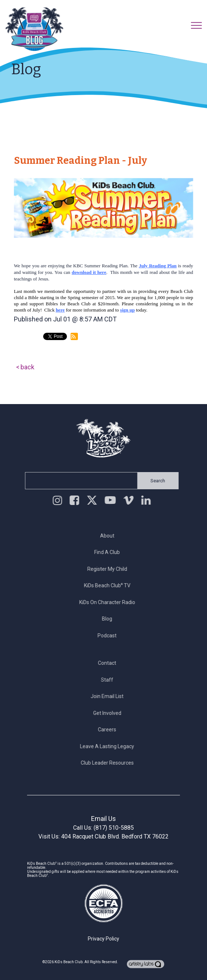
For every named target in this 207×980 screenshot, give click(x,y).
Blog (109, 619)
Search (156, 481)
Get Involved (109, 713)
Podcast (109, 636)
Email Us (103, 819)
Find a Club (109, 552)
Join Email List (109, 696)
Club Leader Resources (109, 763)
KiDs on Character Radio (109, 602)
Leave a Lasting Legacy (109, 746)
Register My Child (109, 569)
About (109, 536)
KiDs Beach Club (69, 962)
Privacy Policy (103, 939)
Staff (109, 680)
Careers (109, 730)
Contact (109, 663)
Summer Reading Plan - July (80, 161)
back (27, 367)
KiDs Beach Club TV (109, 585)
